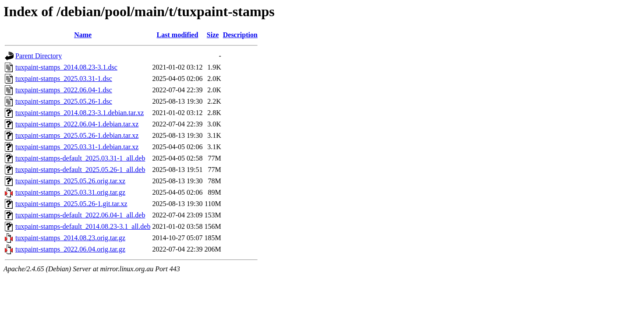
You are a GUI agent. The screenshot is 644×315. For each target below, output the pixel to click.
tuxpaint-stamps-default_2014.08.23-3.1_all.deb (83, 226)
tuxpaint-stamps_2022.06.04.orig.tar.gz (70, 249)
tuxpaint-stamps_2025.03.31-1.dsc (64, 79)
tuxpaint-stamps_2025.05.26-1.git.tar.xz (71, 204)
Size (213, 35)
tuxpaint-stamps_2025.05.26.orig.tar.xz (70, 181)
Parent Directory (39, 56)
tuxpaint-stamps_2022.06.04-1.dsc (64, 90)
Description (240, 35)
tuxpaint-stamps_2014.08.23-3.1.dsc (66, 67)
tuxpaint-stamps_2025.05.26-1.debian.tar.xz (77, 135)
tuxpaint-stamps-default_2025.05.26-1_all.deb (80, 170)
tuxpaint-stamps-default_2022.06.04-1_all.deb (80, 215)
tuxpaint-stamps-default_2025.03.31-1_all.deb (80, 158)
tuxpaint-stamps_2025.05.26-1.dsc (64, 101)
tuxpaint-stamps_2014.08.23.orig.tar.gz (70, 238)
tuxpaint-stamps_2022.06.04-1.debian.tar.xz (77, 124)
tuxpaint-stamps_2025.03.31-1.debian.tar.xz (77, 147)
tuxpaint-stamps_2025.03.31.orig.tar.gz (70, 192)
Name (83, 35)
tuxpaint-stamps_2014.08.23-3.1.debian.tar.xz (80, 113)
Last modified (178, 35)
